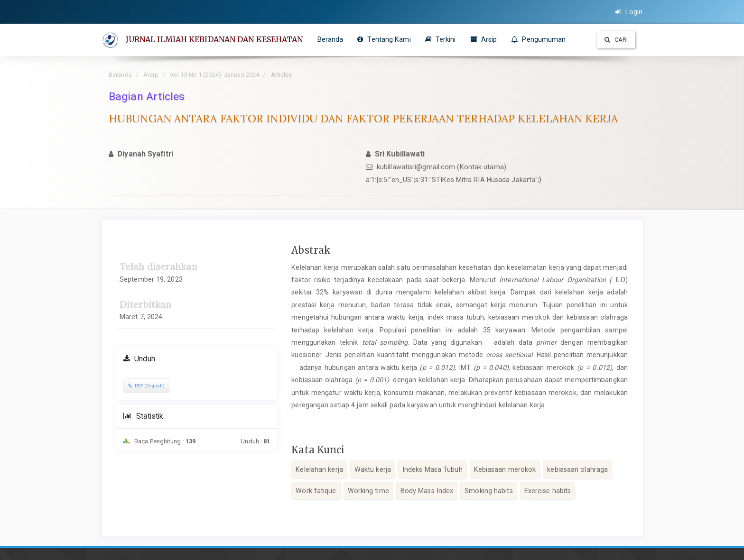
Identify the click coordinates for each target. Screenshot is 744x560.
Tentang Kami (384, 39)
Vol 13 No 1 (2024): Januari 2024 (214, 75)
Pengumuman (539, 39)
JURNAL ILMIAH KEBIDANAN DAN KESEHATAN (215, 39)
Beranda (331, 39)
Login (629, 12)
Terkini (441, 39)
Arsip (484, 39)
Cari (616, 40)
